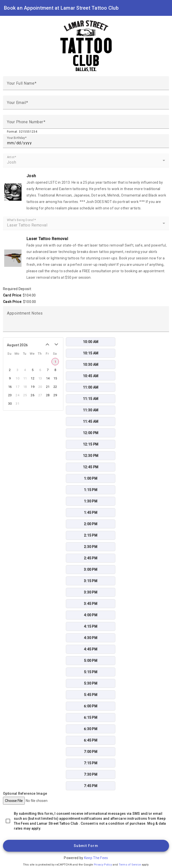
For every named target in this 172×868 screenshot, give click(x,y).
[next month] (56, 345)
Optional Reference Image (25, 794)
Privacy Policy (103, 865)
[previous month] (47, 345)
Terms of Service (130, 865)
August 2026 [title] (17, 345)
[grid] (32, 380)
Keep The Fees (96, 858)
